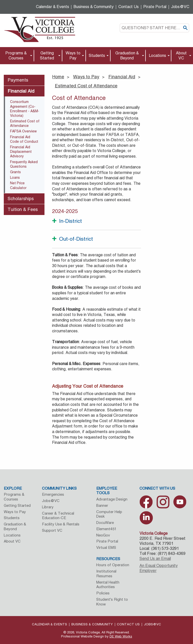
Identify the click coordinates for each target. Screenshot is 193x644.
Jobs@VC (180, 7)
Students (97, 56)
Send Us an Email (155, 559)
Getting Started (47, 56)
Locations (157, 56)
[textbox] (154, 28)
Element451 (106, 529)
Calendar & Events (53, 7)
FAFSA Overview (23, 131)
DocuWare (105, 523)
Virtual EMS (106, 547)
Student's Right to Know (112, 602)
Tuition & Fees (23, 209)
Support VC (52, 530)
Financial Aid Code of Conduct (24, 139)
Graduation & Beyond (127, 56)
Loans (15, 177)
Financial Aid (122, 77)
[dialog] (178, 629)
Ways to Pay (73, 56)
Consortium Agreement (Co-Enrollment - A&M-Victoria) (25, 109)
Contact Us (129, 7)
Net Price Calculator (18, 185)
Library (48, 507)
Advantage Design (112, 499)
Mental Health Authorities (108, 585)
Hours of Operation (113, 565)
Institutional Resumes (106, 574)
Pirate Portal (155, 7)
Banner (102, 505)
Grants (15, 172)
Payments (18, 80)
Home (58, 77)
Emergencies (53, 494)
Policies (103, 593)
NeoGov (103, 535)
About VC (181, 56)
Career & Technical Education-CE (58, 516)
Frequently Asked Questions (24, 164)
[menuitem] (17, 56)
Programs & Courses (16, 56)
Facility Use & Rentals (61, 524)
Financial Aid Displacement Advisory (21, 152)
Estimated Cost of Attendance (86, 86)
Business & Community (94, 7)
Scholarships (21, 199)
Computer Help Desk (109, 514)
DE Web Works (121, 636)
